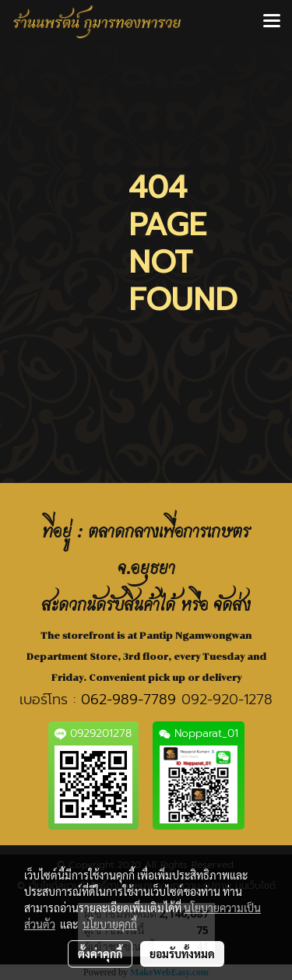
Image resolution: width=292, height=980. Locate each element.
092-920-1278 (227, 700)
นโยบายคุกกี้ (110, 924)
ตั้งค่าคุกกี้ (100, 954)
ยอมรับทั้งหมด (182, 954)
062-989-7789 (128, 700)
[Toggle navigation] (272, 22)
